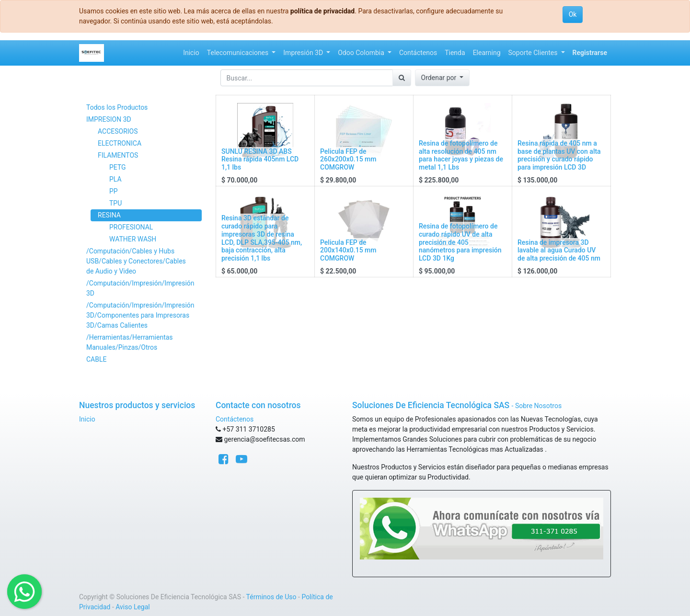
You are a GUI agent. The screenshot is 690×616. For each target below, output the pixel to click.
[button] (443, 78)
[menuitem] (191, 53)
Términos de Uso (271, 597)
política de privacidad (322, 11)
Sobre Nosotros (538, 406)
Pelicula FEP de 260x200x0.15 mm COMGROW (348, 160)
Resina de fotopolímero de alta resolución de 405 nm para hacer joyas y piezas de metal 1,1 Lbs (461, 155)
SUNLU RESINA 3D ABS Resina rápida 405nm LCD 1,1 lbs (260, 160)
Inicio (87, 419)
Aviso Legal (133, 607)
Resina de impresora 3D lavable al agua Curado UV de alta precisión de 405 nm (559, 251)
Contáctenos (235, 419)
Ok (573, 14)
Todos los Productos (117, 107)
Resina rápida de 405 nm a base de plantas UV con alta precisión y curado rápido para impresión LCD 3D (559, 155)
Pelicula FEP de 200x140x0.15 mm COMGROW (348, 251)
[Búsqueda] (402, 78)
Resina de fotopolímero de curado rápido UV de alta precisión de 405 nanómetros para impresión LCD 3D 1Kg (460, 242)
